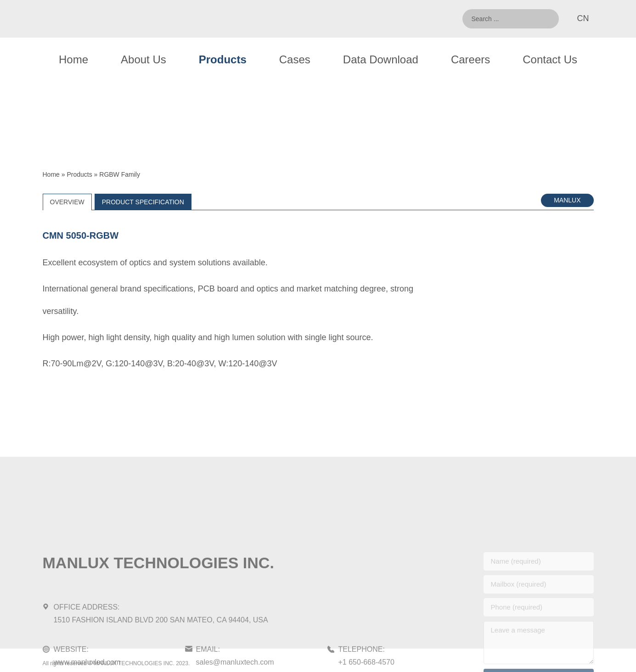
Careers (470, 59)
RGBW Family (120, 174)
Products (223, 59)
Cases (295, 59)
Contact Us (550, 59)
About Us (144, 59)
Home (73, 59)
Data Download (381, 59)
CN (583, 18)
